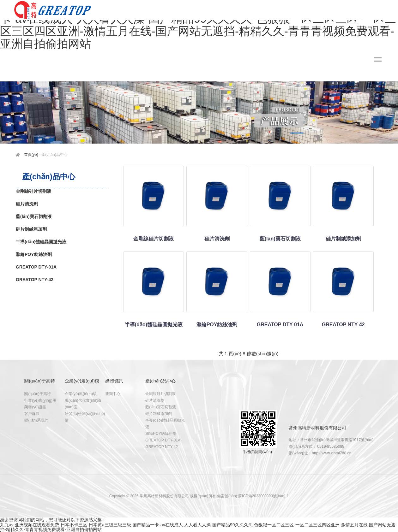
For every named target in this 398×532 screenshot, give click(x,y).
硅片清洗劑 (155, 400)
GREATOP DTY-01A (163, 440)
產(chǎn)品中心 (160, 381)
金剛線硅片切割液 (160, 394)
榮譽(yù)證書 (35, 407)
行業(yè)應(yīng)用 (40, 400)
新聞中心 (113, 394)
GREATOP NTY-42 (162, 447)
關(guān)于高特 (39, 381)
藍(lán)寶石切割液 (161, 407)
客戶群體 (32, 414)
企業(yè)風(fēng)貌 (81, 394)
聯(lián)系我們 (36, 420)
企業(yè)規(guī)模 (82, 381)
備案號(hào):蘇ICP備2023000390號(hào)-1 (253, 496)
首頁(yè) (31, 155)
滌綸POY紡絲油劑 (161, 434)
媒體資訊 (114, 381)
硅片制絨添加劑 (159, 414)
